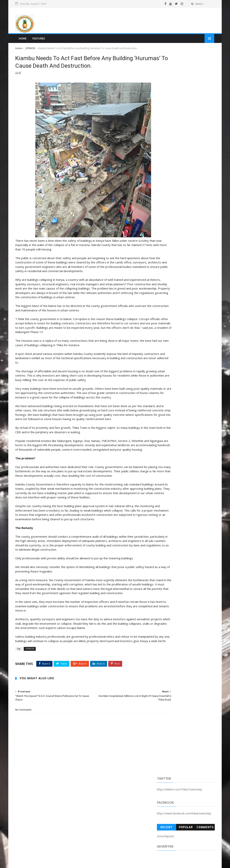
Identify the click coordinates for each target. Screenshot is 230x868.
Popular (185, 99)
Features (39, 40)
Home (23, 40)
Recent (166, 99)
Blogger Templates (75, 863)
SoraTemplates (38, 863)
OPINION (32, 50)
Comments (204, 99)
